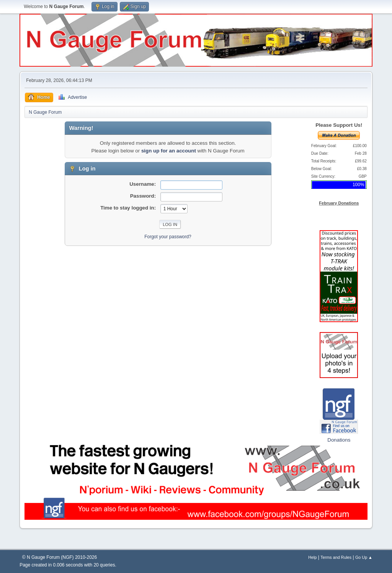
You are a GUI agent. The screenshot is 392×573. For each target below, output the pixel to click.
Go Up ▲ (364, 557)
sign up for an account (169, 151)
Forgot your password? (168, 237)
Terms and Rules (336, 557)
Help (312, 557)
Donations (339, 440)
